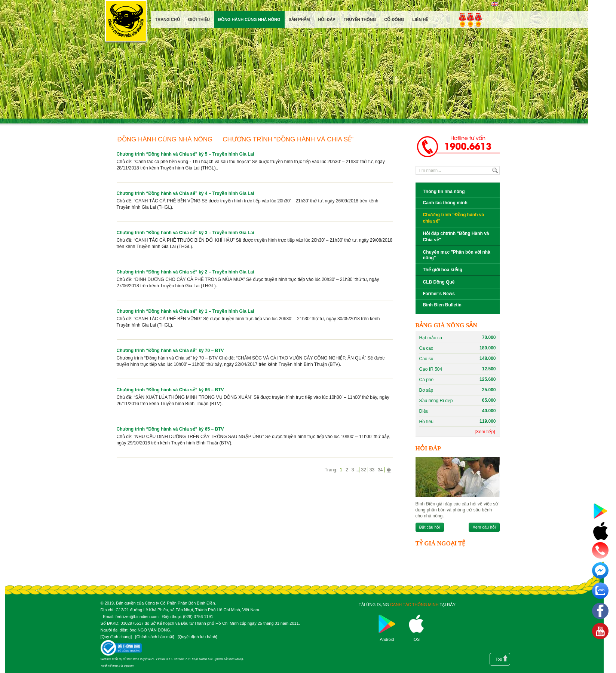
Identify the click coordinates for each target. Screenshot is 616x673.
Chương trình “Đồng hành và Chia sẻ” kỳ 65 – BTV (170, 429)
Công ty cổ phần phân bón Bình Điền (126, 22)
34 (380, 470)
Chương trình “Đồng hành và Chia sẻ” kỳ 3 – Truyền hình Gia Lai (186, 233)
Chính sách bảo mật (154, 637)
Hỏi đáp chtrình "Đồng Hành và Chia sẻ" (456, 237)
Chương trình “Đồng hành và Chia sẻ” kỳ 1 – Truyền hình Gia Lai (186, 311)
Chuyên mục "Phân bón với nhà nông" (457, 255)
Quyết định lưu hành (197, 637)
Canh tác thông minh (445, 203)
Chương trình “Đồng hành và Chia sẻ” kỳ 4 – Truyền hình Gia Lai (186, 193)
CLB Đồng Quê (439, 282)
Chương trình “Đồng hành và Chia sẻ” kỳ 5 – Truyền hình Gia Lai (186, 154)
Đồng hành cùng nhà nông (165, 139)
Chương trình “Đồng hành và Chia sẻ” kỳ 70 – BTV (170, 351)
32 (363, 470)
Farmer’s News (439, 294)
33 (372, 470)
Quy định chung (116, 637)
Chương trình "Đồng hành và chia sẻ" (288, 139)
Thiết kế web (109, 666)
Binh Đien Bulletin (442, 305)
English (495, 4)
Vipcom (129, 666)
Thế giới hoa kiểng (443, 270)
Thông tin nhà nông (444, 192)
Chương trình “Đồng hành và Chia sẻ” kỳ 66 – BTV (170, 390)
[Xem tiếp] (485, 432)
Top (499, 659)
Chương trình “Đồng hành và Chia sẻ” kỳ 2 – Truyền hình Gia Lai (186, 272)
